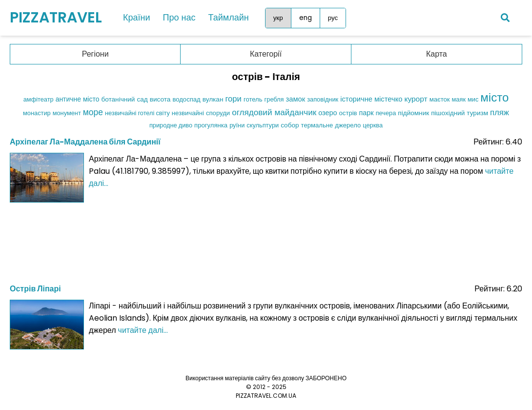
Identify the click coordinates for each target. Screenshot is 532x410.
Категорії (266, 54)
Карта (437, 54)
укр (278, 18)
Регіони (95, 54)
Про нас (179, 17)
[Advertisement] (266, 240)
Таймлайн (228, 17)
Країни (137, 17)
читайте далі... (143, 330)
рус (333, 18)
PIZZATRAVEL (56, 18)
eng (306, 18)
